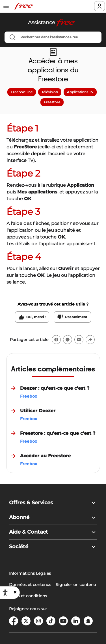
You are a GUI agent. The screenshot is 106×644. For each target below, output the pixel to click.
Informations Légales (30, 573)
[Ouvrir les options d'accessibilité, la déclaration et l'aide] (5, 593)
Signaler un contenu (76, 585)
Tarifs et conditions (28, 596)
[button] (15, 592)
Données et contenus (30, 585)
